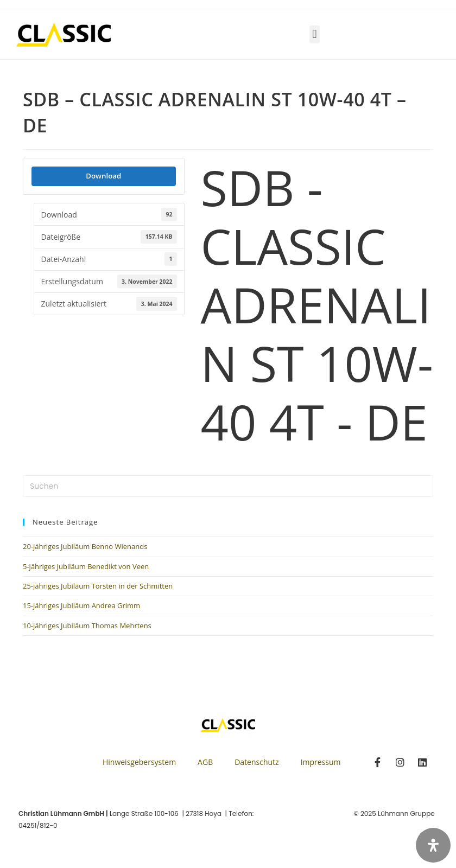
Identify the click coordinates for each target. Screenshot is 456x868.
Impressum (321, 762)
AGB (205, 762)
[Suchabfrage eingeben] (228, 486)
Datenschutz (256, 762)
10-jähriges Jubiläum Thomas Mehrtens (87, 626)
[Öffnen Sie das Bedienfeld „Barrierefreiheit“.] (433, 845)
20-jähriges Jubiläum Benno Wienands (85, 546)
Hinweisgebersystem (139, 762)
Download (103, 176)
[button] (315, 34)
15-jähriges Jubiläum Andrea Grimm (81, 605)
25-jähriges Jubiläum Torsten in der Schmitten (98, 586)
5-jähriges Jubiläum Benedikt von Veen (86, 566)
